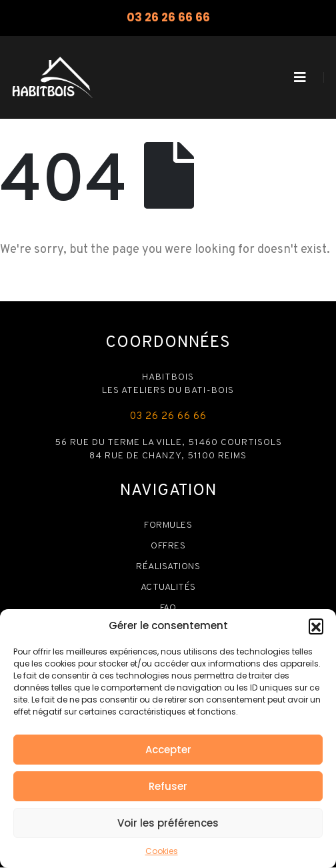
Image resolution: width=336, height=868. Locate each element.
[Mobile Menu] (300, 77)
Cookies (162, 851)
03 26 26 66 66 (168, 17)
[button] (316, 626)
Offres (168, 546)
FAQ (168, 608)
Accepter (168, 750)
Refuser (168, 786)
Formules (168, 525)
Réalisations (168, 567)
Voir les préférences (168, 823)
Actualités (168, 587)
